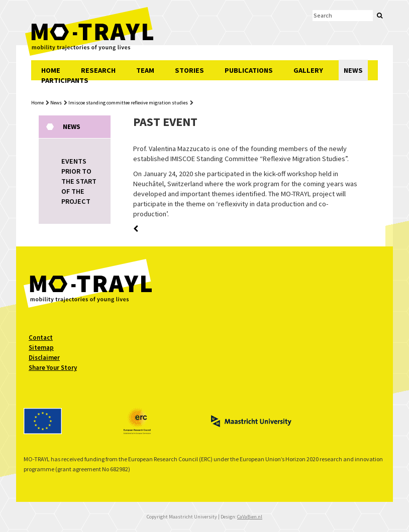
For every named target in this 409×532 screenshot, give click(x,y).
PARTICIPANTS (65, 80)
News (56, 103)
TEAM (145, 70)
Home (37, 103)
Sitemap (41, 348)
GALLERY (308, 70)
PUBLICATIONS (249, 70)
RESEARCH (98, 70)
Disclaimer (44, 358)
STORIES (189, 70)
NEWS (353, 70)
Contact (41, 338)
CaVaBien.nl (250, 517)
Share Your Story (53, 368)
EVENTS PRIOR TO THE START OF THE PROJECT (79, 181)
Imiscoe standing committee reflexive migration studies (128, 103)
